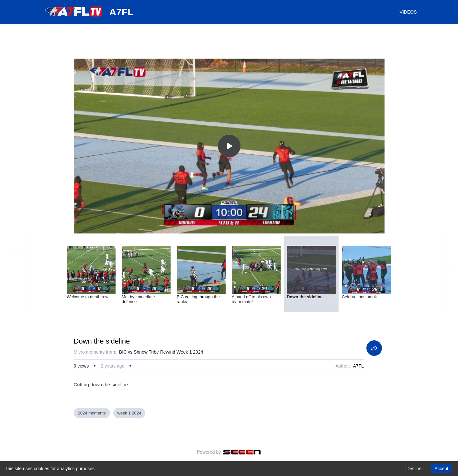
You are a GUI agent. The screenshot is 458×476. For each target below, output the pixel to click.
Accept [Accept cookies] (441, 469)
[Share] (374, 348)
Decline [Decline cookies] (414, 469)
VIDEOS (408, 12)
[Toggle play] (229, 146)
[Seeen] (242, 452)
